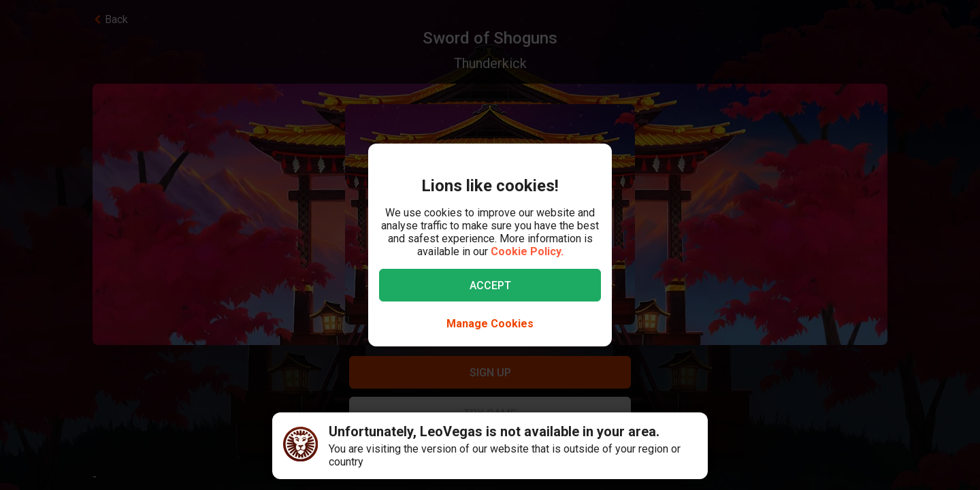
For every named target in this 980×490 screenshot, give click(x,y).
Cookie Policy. (527, 251)
